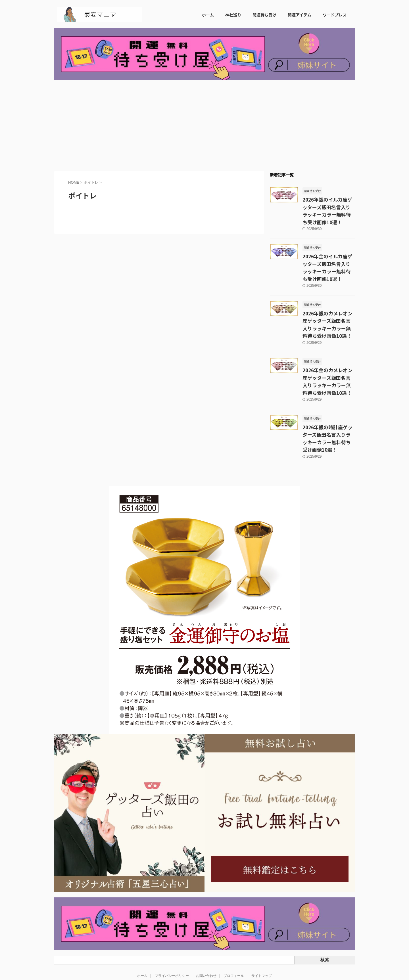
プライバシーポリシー (172, 939)
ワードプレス (335, 15)
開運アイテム (300, 15)
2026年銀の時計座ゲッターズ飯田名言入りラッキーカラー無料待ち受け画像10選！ (329, 406)
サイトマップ (262, 939)
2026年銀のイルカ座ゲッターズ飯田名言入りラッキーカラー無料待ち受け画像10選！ (329, 206)
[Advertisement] (204, 126)
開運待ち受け (264, 15)
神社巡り (233, 15)
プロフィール (234, 939)
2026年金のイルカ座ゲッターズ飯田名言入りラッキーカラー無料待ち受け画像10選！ (329, 252)
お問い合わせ (206, 939)
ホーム (208, 15)
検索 (325, 923)
